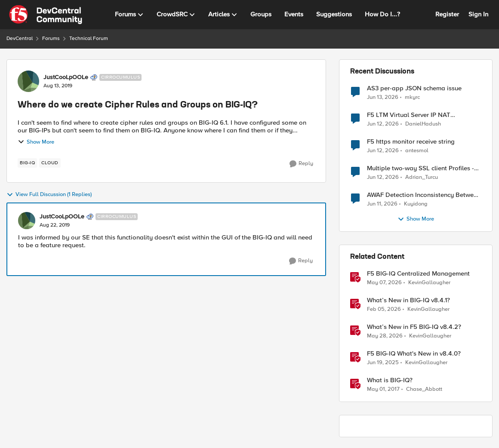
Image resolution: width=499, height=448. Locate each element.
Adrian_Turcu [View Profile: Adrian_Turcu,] (422, 177)
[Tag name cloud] (50, 163)
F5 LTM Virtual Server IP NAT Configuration (409, 115)
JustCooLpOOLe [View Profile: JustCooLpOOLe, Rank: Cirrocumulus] (66, 77)
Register (447, 14)
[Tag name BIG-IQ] (27, 163)
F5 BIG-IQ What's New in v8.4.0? (414, 354)
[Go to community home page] (46, 15)
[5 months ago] (384, 310)
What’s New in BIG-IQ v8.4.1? (408, 300)
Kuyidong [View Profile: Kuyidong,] (416, 204)
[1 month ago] (383, 97)
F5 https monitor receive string (411, 142)
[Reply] (301, 164)
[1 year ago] (383, 363)
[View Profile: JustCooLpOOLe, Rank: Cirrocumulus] (28, 81)
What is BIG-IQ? (390, 380)
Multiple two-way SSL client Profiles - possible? (420, 168)
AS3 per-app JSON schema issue (414, 88)
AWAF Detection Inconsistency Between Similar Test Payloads (424, 195)
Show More (36, 142)
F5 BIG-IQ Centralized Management (418, 274)
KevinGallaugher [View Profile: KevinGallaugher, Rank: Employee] (429, 283)
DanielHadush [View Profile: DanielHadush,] (423, 124)
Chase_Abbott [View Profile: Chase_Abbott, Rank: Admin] (424, 389)
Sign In (478, 14)
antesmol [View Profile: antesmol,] (417, 151)
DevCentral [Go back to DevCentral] (20, 38)
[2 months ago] (384, 283)
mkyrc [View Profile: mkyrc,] (412, 97)
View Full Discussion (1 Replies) (49, 195)
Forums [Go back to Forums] (51, 38)
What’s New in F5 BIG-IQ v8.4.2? (414, 327)
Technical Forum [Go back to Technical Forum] (89, 38)
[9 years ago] (383, 390)
